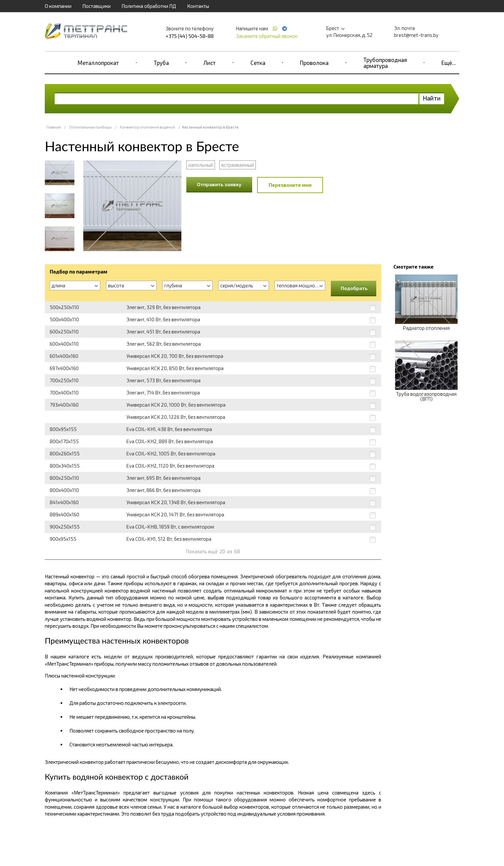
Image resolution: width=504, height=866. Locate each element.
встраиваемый (238, 165)
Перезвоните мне (290, 185)
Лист (210, 63)
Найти (432, 98)
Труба (161, 63)
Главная (54, 127)
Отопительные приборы (90, 127)
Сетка (258, 63)
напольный (201, 165)
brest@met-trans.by (416, 35)
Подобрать (354, 288)
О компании (58, 6)
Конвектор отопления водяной (147, 127)
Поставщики (96, 6)
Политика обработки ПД (149, 6)
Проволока (314, 63)
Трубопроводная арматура (385, 63)
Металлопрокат (98, 63)
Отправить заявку (219, 184)
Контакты (198, 6)
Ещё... (449, 63)
